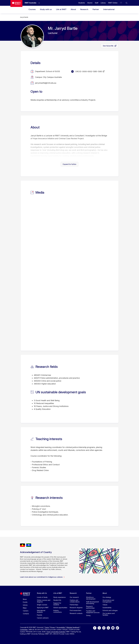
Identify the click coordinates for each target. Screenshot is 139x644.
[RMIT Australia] (31, 3)
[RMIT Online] (113, 3)
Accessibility (61, 627)
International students (41, 611)
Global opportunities (60, 608)
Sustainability (107, 608)
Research (84, 9)
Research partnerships (90, 607)
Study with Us (42, 593)
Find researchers (76, 610)
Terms (47, 627)
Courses (32, 9)
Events (25, 602)
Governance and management (108, 601)
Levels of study (42, 597)
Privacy (53, 627)
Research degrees (76, 608)
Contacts (26, 614)
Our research (74, 597)
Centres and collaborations (75, 601)
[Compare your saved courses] (122, 3)
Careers (26, 611)
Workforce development (91, 598)
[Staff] (97, 3)
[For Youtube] (113, 628)
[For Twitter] (99, 628)
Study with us (46, 9)
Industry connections (58, 611)
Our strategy (107, 597)
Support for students (57, 604)
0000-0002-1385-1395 (92, 71)
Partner (96, 9)
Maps (25, 608)
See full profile (108, 46)
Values (105, 605)
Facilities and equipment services (93, 612)
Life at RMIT (61, 9)
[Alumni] (90, 3)
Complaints (24, 630)
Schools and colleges (110, 610)
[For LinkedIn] (108, 628)
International (109, 9)
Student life (57, 600)
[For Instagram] (104, 628)
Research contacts (76, 613)
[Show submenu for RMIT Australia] (38, 3)
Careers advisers (43, 618)
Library (25, 605)
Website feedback (73, 627)
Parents (40, 615)
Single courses (42, 605)
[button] (127, 3)
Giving (88, 615)
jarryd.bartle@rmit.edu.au (46, 83)
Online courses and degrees (44, 601)
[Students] (82, 3)
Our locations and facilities (109, 614)
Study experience (59, 597)
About (73, 9)
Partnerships (74, 605)
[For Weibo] (117, 628)
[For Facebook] (95, 628)
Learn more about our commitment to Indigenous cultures (42, 577)
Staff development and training (93, 603)
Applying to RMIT (43, 608)
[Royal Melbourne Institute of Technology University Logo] (16, 3)
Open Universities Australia (56, 632)
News (25, 599)
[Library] (103, 3)
